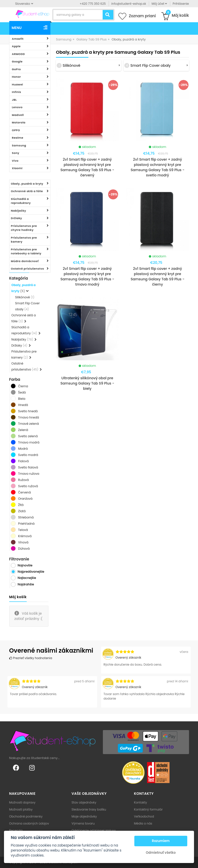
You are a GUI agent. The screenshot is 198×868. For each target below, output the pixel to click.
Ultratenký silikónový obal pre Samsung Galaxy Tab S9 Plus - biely (87, 383)
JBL (14, 100)
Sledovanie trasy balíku (89, 809)
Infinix (17, 92)
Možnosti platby (21, 809)
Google (17, 61)
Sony (16, 153)
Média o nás (143, 823)
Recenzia (16, 830)
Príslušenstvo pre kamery (24, 240)
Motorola (19, 122)
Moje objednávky (84, 816)
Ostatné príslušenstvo (28, 269)
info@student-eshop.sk (129, 4)
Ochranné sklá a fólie (27, 191)
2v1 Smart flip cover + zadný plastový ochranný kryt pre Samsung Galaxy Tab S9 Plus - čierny (157, 276)
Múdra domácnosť (25, 261)
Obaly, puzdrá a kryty (27, 184)
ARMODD (18, 54)
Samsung (19, 145)
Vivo (15, 161)
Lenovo (17, 107)
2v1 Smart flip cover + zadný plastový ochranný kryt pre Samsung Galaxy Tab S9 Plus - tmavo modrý (87, 276)
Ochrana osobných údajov (29, 823)
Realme (18, 138)
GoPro (16, 69)
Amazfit (18, 39)
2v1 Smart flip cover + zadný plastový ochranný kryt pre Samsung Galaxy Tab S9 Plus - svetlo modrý (157, 167)
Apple (16, 46)
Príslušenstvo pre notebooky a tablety (26, 251)
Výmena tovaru (83, 823)
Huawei (18, 84)
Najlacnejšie (27, 578)
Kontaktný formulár (148, 809)
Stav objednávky (84, 802)
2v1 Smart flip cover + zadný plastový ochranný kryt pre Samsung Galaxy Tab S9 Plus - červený (87, 167)
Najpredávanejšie (31, 572)
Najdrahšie (26, 584)
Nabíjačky (19, 211)
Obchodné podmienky (26, 816)
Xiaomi (17, 168)
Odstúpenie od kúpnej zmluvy (94, 830)
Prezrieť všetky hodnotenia (31, 658)
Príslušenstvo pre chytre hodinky (24, 228)
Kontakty (141, 802)
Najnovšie (25, 565)
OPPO (16, 130)
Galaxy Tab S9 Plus (92, 39)
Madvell (18, 115)
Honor (16, 77)
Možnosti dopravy (22, 802)
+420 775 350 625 (93, 4)
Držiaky (17, 218)
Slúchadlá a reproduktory (21, 201)
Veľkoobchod (144, 816)
